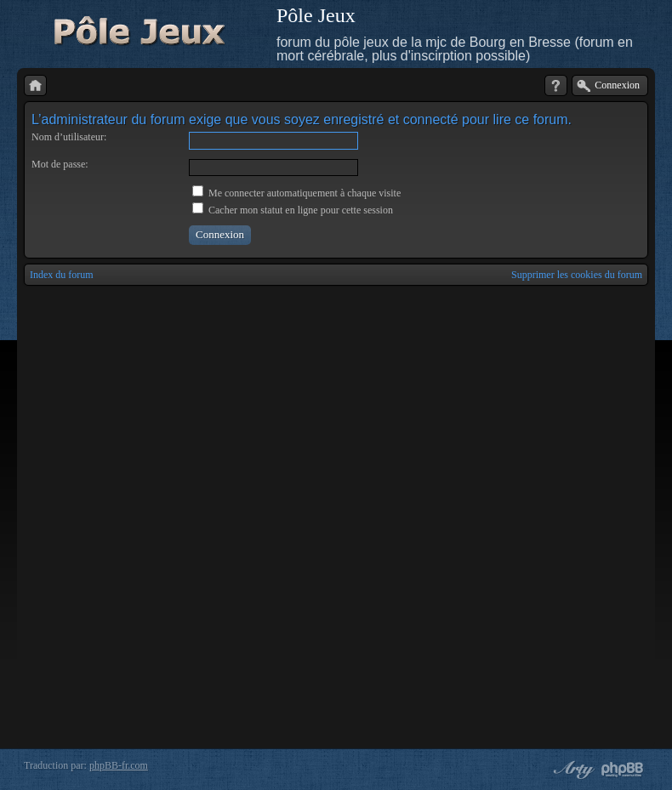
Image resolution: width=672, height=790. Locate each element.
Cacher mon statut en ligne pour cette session (293, 210)
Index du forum (62, 275)
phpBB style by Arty (572, 770)
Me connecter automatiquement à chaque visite (296, 193)
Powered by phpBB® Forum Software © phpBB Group (623, 770)
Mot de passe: (60, 164)
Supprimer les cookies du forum (577, 275)
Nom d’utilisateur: (69, 137)
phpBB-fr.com (119, 765)
